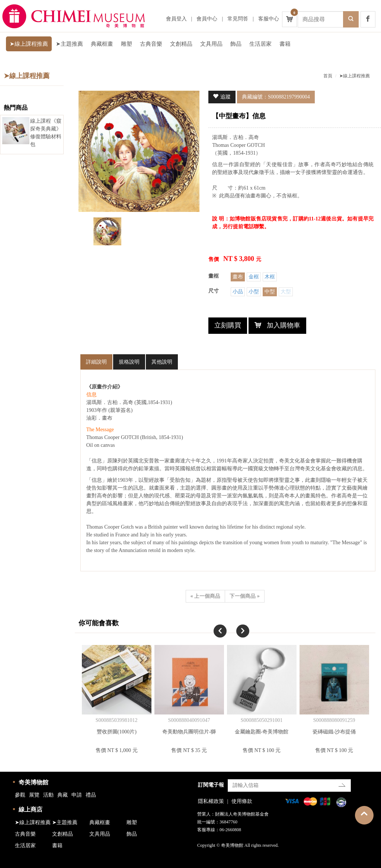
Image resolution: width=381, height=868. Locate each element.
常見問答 (238, 19)
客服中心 (269, 19)
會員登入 (176, 19)
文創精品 (181, 44)
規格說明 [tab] (129, 362)
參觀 (20, 795)
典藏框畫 (102, 44)
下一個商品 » (245, 596)
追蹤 (225, 97)
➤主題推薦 (69, 44)
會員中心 (207, 19)
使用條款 (242, 801)
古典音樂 (151, 44)
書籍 (285, 44)
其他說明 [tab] (162, 362)
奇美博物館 (33, 782)
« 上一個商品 (206, 596)
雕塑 (127, 44)
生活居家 (260, 44)
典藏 (63, 795)
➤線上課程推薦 (29, 44)
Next (236, 625)
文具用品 (211, 44)
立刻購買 (228, 325)
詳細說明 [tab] (96, 362)
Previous (214, 625)
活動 (48, 795)
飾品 (236, 44)
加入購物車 (284, 325)
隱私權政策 (211, 801)
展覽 (34, 795)
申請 (77, 795)
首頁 (328, 76)
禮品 (91, 795)
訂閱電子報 (211, 785)
